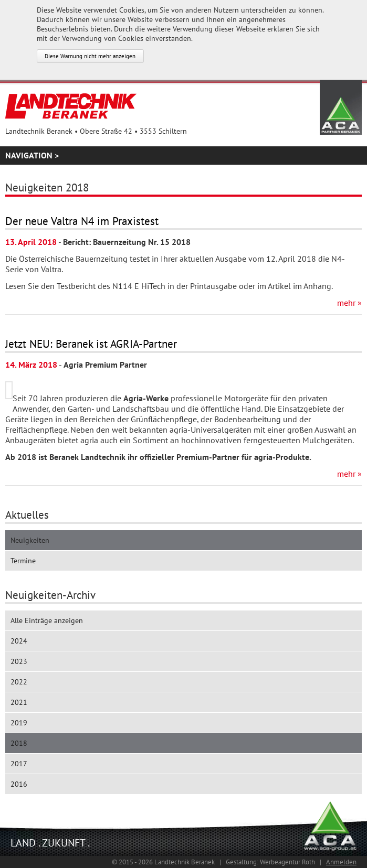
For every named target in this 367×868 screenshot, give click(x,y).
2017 (19, 764)
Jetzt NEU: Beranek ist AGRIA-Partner (91, 344)
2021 (19, 702)
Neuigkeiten (30, 540)
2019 (19, 723)
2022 (19, 682)
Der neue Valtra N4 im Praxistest (82, 221)
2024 (19, 641)
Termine (23, 561)
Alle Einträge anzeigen (47, 620)
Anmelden (341, 862)
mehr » (349, 303)
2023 (19, 661)
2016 (19, 784)
